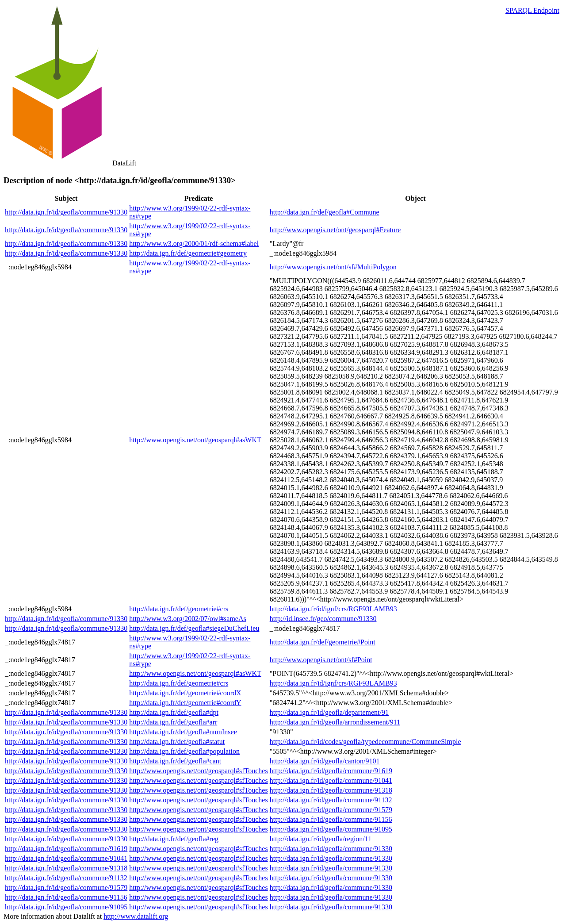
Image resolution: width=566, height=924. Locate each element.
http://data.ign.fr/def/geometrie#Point (323, 642)
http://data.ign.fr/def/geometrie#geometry (188, 253)
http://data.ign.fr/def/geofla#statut (177, 742)
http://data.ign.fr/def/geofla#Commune (325, 212)
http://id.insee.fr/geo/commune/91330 (323, 619)
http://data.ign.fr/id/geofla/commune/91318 (331, 790)
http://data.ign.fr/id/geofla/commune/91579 (331, 810)
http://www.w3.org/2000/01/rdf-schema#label (194, 243)
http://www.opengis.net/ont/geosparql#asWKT (195, 440)
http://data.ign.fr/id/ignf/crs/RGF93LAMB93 (333, 609)
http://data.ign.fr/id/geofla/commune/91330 (66, 212)
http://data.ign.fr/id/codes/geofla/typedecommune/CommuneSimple (365, 742)
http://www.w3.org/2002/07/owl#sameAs (187, 619)
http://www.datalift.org (136, 916)
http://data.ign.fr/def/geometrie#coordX (185, 693)
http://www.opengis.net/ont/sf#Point (321, 660)
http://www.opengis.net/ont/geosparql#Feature (335, 230)
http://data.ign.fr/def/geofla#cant (175, 761)
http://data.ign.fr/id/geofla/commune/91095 (331, 829)
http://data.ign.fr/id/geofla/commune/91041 (331, 780)
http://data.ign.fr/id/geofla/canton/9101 (325, 761)
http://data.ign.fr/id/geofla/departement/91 (329, 712)
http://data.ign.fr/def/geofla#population (184, 751)
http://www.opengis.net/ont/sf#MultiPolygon (333, 267)
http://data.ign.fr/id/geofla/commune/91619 (331, 771)
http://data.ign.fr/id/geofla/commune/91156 (331, 819)
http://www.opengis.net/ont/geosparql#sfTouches (198, 771)
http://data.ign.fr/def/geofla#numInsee (183, 732)
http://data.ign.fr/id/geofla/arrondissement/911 (335, 722)
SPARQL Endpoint (532, 10)
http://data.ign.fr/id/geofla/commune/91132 (331, 800)
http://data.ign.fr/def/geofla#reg (174, 839)
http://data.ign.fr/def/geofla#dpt (174, 712)
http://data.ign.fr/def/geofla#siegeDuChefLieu (194, 628)
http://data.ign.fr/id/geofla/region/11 (321, 839)
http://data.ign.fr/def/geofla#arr (173, 722)
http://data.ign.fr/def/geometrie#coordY (185, 703)
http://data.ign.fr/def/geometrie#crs (179, 609)
